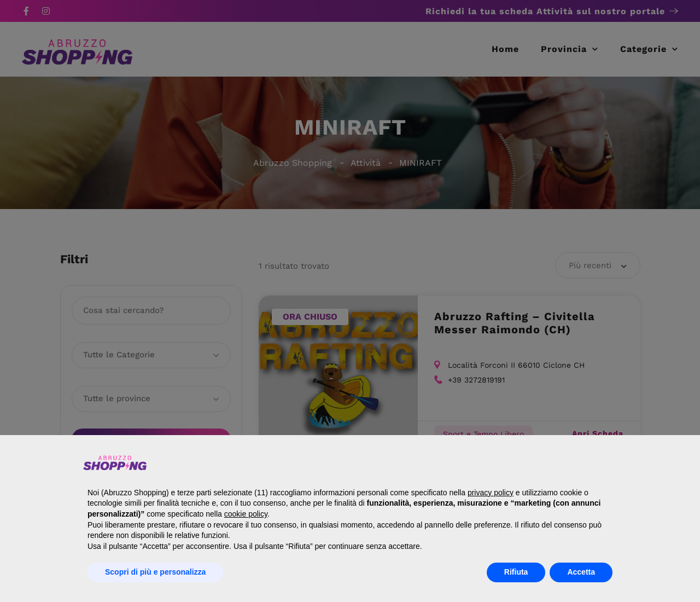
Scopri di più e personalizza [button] (155, 572)
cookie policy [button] (246, 514)
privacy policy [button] (491, 493)
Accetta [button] (581, 572)
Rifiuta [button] (516, 572)
